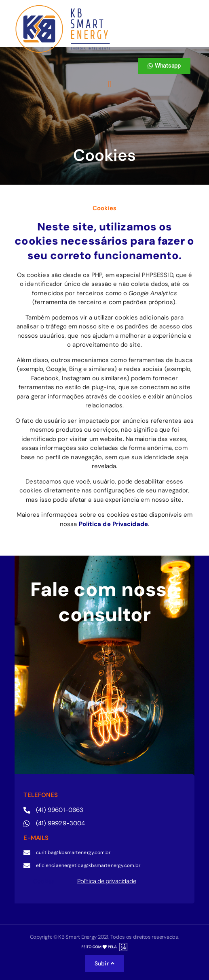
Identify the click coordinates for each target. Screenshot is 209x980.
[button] (110, 84)
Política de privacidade (107, 881)
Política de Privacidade (113, 524)
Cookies (43, 881)
